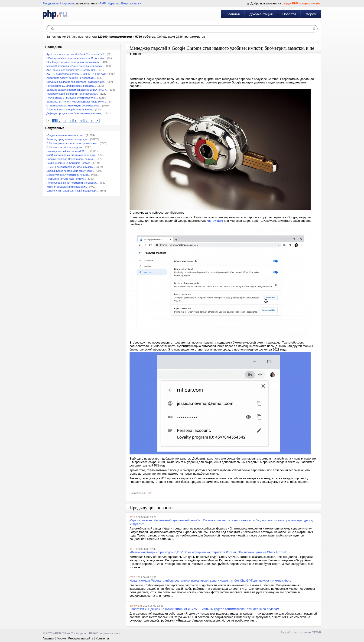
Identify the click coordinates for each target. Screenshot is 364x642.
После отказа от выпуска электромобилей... (72, 98)
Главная (233, 14)
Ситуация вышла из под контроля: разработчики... (76, 82)
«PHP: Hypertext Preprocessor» (119, 3)
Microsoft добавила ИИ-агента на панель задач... (75, 66)
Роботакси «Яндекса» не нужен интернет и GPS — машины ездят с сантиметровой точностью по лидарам (204, 609)
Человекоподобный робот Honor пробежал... (73, 94)
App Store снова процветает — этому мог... (72, 70)
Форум (311, 14)
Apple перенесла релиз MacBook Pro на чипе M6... (76, 54)
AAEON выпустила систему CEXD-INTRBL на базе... (77, 74)
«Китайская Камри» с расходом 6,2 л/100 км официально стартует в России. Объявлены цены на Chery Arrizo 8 (208, 552)
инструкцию (215, 221)
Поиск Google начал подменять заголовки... (72, 183)
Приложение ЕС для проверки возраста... (71, 86)
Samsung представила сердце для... (68, 139)
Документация (261, 14)
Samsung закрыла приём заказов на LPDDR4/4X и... (77, 90)
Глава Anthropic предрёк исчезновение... (70, 109)
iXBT (150, 493)
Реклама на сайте (81, 638)
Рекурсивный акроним (58, 3)
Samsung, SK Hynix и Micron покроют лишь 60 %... (76, 102)
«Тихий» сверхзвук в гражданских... (67, 187)
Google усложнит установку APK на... (68, 175)
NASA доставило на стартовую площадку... (72, 155)
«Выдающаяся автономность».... (66, 135)
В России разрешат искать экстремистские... (73, 143)
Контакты (102, 638)
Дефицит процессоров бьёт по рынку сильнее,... (75, 113)
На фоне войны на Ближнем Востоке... (69, 163)
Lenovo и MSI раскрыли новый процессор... (72, 191)
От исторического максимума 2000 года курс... (74, 106)
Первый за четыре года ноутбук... (66, 179)
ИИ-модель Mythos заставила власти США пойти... (76, 58)
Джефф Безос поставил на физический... (71, 171)
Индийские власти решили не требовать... (71, 78)
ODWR (317, 632)
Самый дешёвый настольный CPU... (68, 151)
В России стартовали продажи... (65, 147)
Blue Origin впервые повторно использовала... (74, 62)
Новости (289, 14)
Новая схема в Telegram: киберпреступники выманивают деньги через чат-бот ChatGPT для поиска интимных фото (211, 581)
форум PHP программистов (301, 3)
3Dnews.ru (136, 606)
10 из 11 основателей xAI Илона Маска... (71, 167)
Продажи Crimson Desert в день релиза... (71, 159)
